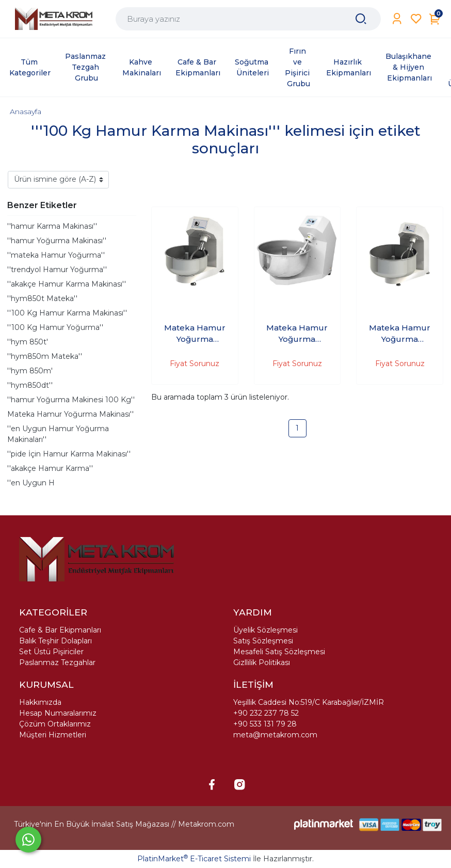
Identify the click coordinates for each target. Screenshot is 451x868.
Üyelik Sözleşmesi (265, 630)
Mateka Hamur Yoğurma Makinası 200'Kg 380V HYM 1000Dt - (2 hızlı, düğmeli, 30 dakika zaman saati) (297, 334)
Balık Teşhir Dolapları (55, 641)
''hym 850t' (28, 342)
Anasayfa (26, 112)
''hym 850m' (30, 371)
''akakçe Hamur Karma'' (50, 468)
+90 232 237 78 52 (266, 713)
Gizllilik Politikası (262, 662)
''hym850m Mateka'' (45, 356)
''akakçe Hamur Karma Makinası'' (67, 284)
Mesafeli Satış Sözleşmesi (279, 652)
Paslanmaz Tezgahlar (57, 662)
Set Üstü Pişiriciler (51, 652)
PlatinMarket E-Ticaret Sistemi (194, 859)
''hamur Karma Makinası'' (52, 226)
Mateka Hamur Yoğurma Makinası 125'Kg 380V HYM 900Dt (195, 334)
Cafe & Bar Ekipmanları (60, 630)
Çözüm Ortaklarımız (55, 724)
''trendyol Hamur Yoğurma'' (57, 270)
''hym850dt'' (30, 385)
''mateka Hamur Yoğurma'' (56, 255)
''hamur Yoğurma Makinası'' (57, 241)
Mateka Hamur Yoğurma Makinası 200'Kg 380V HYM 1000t (400, 334)
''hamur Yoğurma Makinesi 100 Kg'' (71, 400)
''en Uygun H (31, 483)
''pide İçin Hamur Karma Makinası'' (69, 454)
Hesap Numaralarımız (58, 713)
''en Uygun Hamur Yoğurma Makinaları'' (58, 434)
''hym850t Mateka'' (42, 298)
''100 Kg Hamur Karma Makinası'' (67, 313)
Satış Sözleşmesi (263, 641)
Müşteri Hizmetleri (53, 735)
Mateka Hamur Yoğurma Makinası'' (70, 414)
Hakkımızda (40, 702)
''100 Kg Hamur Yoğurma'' (55, 327)
